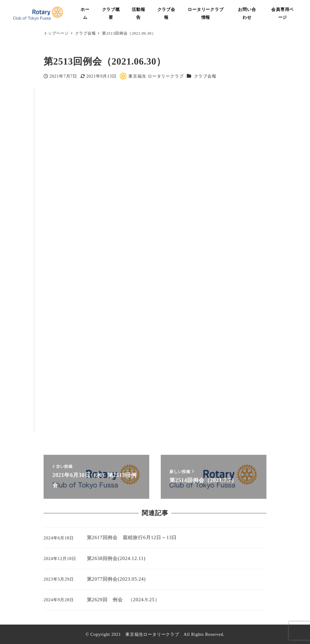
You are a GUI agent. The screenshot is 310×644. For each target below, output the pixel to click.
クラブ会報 (205, 76)
